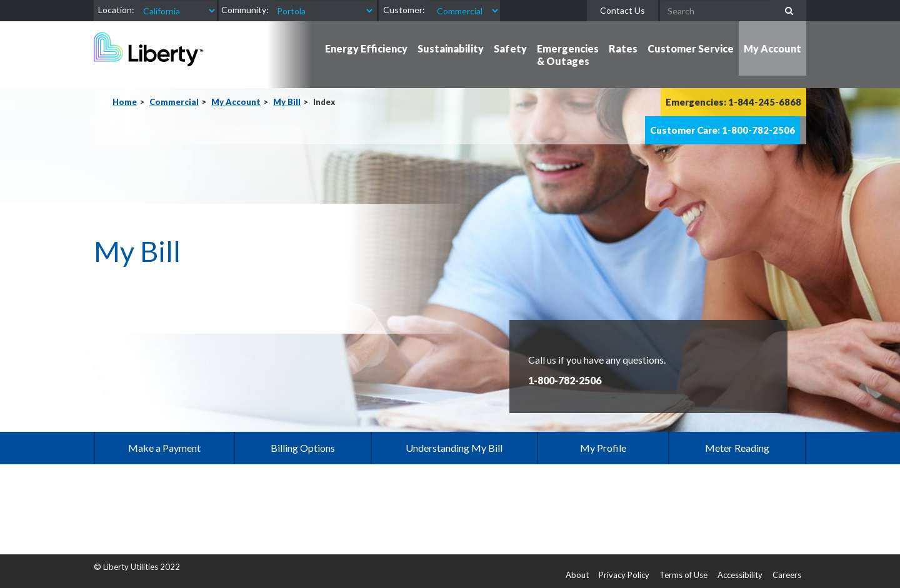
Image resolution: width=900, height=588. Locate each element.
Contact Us (622, 10)
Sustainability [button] (451, 48)
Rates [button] (623, 48)
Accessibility (740, 575)
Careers (787, 575)
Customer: (404, 10)
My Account (236, 102)
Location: (116, 10)
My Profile (603, 448)
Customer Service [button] (691, 48)
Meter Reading (737, 448)
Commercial (174, 102)
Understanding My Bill (454, 448)
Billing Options (303, 448)
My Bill (287, 102)
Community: (245, 10)
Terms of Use (683, 575)
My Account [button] (772, 48)
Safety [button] (510, 48)
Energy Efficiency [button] (366, 48)
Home (125, 102)
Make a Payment (164, 448)
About (577, 575)
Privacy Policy (624, 575)
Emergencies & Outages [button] (568, 55)
